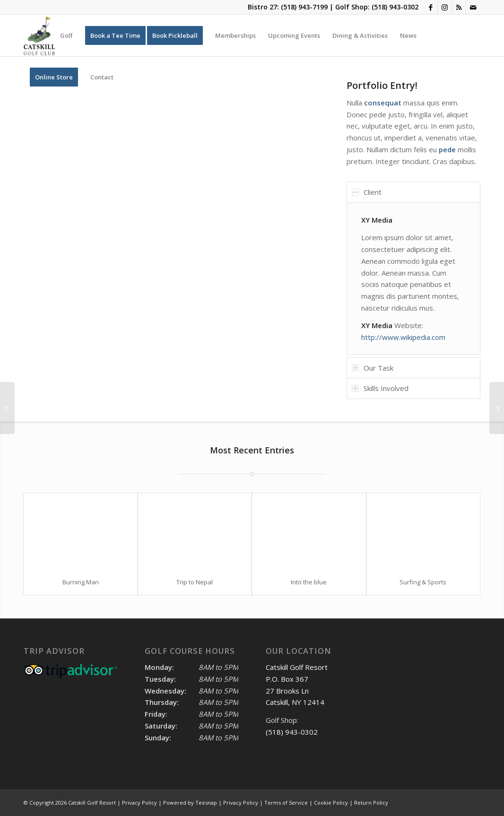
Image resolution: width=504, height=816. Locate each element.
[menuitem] (39, 35)
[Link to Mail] (473, 7)
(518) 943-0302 (395, 7)
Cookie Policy (331, 803)
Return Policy (371, 803)
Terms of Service (286, 803)
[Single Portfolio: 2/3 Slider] (497, 408)
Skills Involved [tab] (380, 388)
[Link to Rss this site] (459, 7)
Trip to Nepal (195, 582)
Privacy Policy (241, 803)
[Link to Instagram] (445, 7)
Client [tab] (367, 192)
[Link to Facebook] (430, 7)
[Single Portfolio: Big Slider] (7, 408)
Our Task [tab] (373, 368)
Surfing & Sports (423, 582)
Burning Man (81, 582)
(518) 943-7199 (304, 7)
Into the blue (309, 582)
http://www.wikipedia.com (403, 337)
